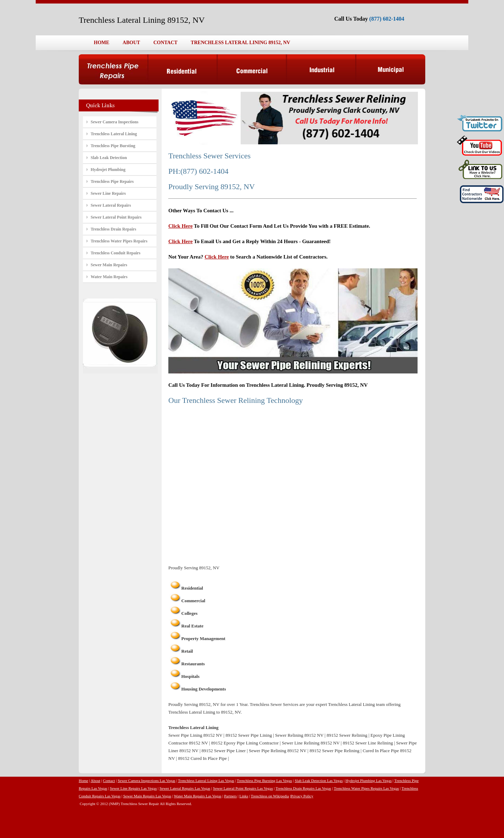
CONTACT (165, 43)
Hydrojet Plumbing (108, 170)
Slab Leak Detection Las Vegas (319, 781)
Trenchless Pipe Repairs (112, 181)
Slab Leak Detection (109, 158)
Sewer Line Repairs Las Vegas (133, 788)
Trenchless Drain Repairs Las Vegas (303, 788)
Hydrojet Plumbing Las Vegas (369, 781)
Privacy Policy (302, 796)
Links (244, 796)
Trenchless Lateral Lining (114, 134)
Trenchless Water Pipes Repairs (119, 241)
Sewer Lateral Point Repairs (116, 217)
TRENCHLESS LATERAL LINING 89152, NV (240, 43)
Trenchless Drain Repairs (113, 229)
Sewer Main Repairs (109, 265)
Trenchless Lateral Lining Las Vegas (206, 781)
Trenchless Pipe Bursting (113, 146)
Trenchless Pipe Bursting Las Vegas (265, 781)
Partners (230, 796)
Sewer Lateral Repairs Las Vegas (185, 788)
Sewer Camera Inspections (114, 122)
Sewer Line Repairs (108, 193)
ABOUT (131, 43)
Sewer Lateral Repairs (111, 205)
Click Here (180, 226)
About (96, 781)
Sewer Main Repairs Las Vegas (147, 796)
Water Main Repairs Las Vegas (198, 796)
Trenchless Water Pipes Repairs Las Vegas (366, 788)
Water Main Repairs (109, 277)
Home (83, 781)
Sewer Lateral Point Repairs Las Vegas (243, 788)
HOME (101, 43)
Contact (109, 781)
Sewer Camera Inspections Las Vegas (146, 781)
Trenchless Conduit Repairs (115, 253)
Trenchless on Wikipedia (270, 796)
